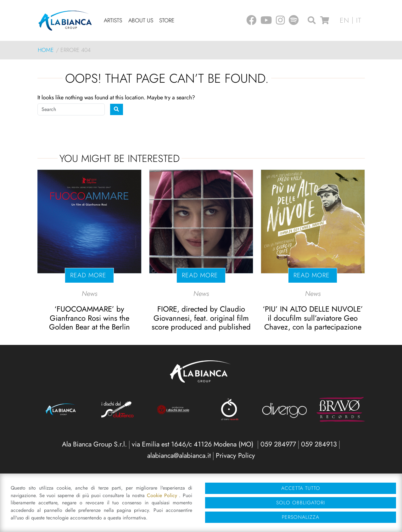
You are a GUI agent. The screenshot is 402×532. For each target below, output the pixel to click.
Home (46, 50)
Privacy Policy (235, 455)
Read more (89, 275)
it (359, 20)
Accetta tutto (301, 488)
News (89, 294)
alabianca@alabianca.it (179, 455)
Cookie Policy (163, 495)
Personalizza (301, 517)
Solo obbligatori (301, 503)
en (344, 20)
